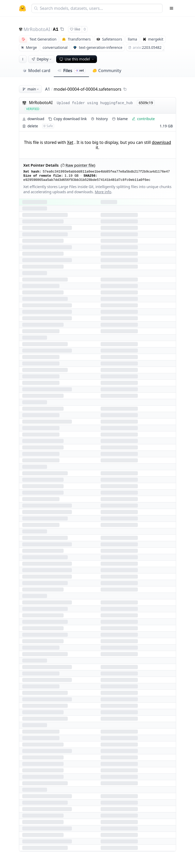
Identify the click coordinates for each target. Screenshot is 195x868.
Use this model (77, 59)
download (161, 142)
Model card (36, 71)
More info (103, 192)
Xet (70, 142)
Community (107, 71)
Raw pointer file (78, 165)
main (31, 89)
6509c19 (146, 103)
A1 (56, 29)
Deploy (42, 59)
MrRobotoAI (37, 29)
